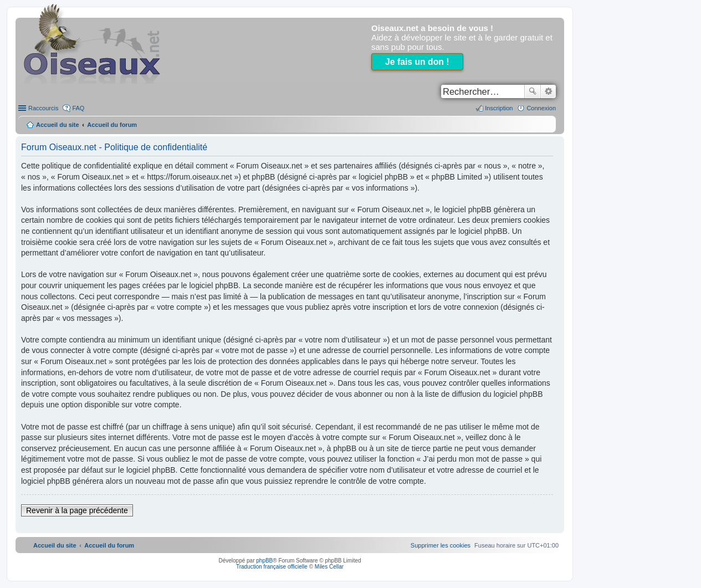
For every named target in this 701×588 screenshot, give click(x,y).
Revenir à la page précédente (77, 510)
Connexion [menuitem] (541, 108)
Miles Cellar (329, 567)
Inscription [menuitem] (499, 108)
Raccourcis (43, 108)
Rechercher (533, 91)
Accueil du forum (112, 125)
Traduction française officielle (272, 567)
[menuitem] (441, 545)
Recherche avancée (548, 91)
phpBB (264, 561)
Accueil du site (58, 125)
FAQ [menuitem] (78, 108)
